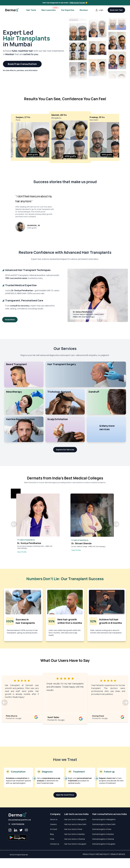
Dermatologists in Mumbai (103, 834)
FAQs (52, 839)
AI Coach (54, 829)
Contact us (55, 844)
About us (54, 819)
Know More (10, 320)
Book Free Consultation (22, 64)
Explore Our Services (65, 450)
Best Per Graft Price (65, 795)
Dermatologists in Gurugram (104, 844)
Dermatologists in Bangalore (104, 819)
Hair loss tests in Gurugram (75, 844)
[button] (14, 140)
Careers (53, 824)
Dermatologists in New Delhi (104, 824)
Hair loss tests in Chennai (75, 839)
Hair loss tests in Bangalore (75, 819)
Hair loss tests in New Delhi (75, 824)
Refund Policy (103, 854)
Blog (52, 834)
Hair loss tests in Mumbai (74, 834)
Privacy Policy (89, 854)
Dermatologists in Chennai (103, 839)
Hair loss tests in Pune (73, 829)
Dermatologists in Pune (102, 829)
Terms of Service (117, 854)
